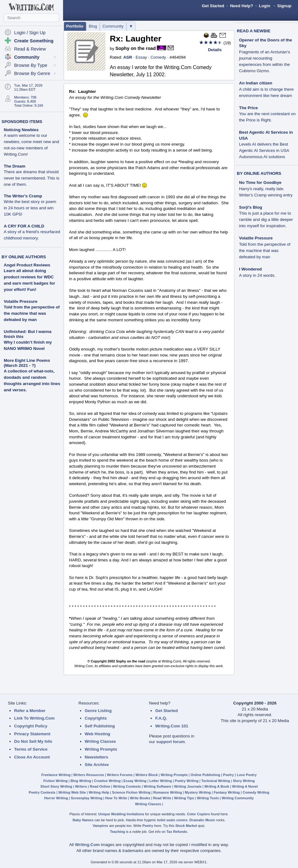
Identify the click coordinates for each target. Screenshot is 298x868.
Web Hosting (97, 734)
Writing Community (238, 798)
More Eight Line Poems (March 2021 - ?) (27, 363)
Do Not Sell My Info (33, 741)
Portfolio (75, 26)
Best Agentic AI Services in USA (266, 145)
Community (113, 26)
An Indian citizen (266, 89)
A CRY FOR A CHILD (32, 232)
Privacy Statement (32, 734)
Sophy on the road (136, 48)
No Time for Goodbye (266, 189)
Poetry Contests (42, 792)
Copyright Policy (31, 726)
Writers (81, 786)
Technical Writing (216, 781)
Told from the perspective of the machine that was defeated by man (32, 313)
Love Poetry (247, 775)
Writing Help (99, 792)
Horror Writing (56, 798)
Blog (93, 26)
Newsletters (96, 757)
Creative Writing (107, 781)
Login (264, 6)
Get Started (213, 6)
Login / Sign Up (30, 33)
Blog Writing (81, 781)
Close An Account (32, 757)
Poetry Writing (187, 781)
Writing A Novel (245, 786)
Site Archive (97, 765)
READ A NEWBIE (254, 31)
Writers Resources (89, 775)
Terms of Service (31, 749)
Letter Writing (161, 781)
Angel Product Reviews (27, 265)
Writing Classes (100, 741)
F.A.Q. (161, 718)
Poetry (229, 775)
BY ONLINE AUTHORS (24, 257)
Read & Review (30, 49)
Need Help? (241, 6)
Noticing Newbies (31, 142)
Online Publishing (205, 775)
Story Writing (244, 781)
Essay (141, 57)
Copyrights (96, 718)
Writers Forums (120, 775)
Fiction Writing (56, 781)
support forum (170, 742)
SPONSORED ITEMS (22, 122)
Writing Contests (127, 786)
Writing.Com (87, 845)
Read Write (162, 798)
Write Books (140, 798)
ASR (128, 57)
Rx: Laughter (136, 39)
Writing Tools (208, 798)
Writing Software (157, 786)
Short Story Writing (56, 786)
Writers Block (147, 775)
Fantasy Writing (227, 792)
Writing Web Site (72, 792)
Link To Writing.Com (34, 718)
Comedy (158, 57)
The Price (267, 114)
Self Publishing (100, 726)
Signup (284, 6)
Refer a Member (30, 711)
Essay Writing (135, 781)
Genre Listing (98, 711)
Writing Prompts (101, 749)
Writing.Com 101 (172, 726)
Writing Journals (188, 786)
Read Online (100, 786)
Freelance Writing (56, 775)
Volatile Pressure (21, 301)
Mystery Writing (198, 792)
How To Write (116, 798)
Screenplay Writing (87, 798)
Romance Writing (168, 792)
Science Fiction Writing (131, 792)
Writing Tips (184, 798)
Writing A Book (217, 786)
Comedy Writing (256, 792)
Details (215, 50)
